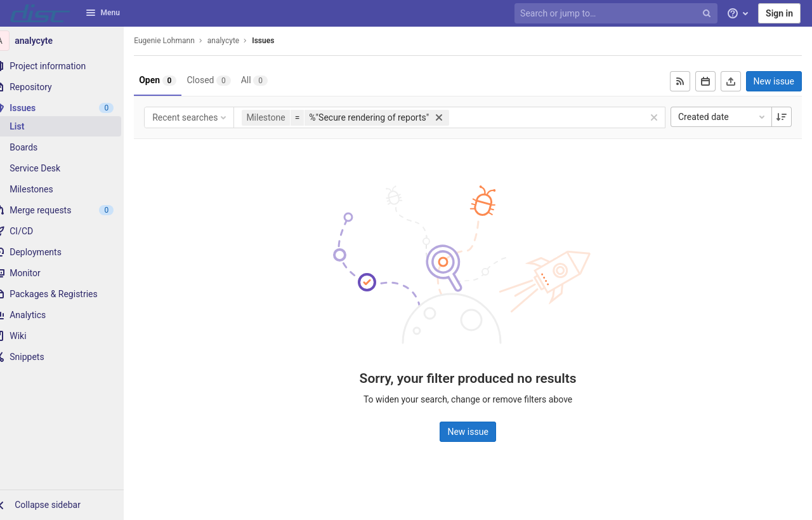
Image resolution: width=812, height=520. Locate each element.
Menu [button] (103, 13)
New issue (774, 81)
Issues (279, 41)
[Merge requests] (70, 210)
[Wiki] (70, 336)
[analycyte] (70, 41)
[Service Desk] (70, 168)
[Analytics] (70, 315)
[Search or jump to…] (617, 14)
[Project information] (70, 66)
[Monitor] (70, 273)
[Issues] (70, 108)
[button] (70, 505)
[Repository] (70, 87)
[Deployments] (70, 252)
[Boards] (70, 147)
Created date (723, 117)
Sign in (779, 13)
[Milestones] (70, 189)
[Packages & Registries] (70, 294)
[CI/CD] (70, 231)
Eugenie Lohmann (180, 41)
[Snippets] (70, 357)
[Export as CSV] (731, 81)
